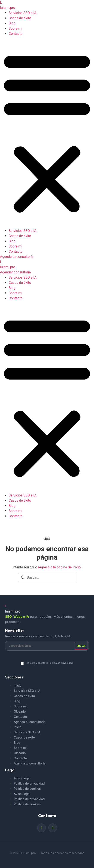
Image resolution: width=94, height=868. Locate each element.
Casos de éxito (20, 18)
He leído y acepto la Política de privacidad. (50, 663)
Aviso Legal (22, 778)
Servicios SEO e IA (23, 13)
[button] (47, 132)
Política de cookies (27, 789)
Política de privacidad (29, 783)
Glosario (20, 711)
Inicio (18, 685)
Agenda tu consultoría (30, 722)
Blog (12, 23)
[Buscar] (23, 578)
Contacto (16, 34)
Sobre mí (15, 28)
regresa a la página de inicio (59, 567)
